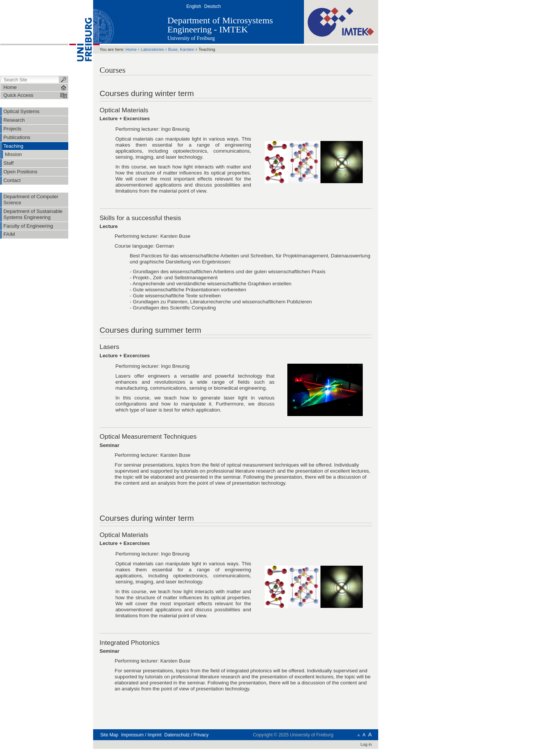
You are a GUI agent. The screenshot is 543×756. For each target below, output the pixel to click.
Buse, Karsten (181, 49)
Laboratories (153, 49)
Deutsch (212, 6)
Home (131, 49)
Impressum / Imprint (141, 735)
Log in (366, 744)
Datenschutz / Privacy (186, 735)
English (194, 6)
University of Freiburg (191, 38)
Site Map (109, 735)
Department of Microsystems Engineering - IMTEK (220, 25)
